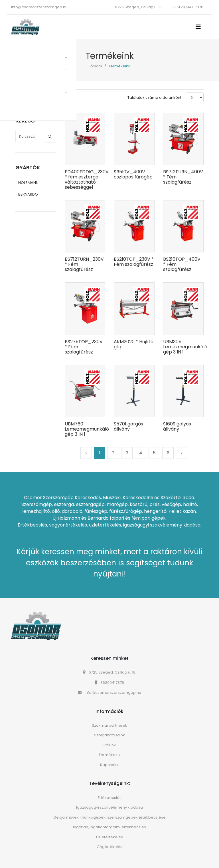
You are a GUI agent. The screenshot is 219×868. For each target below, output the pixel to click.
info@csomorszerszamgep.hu (39, 7)
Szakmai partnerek (109, 725)
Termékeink (110, 755)
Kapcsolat (109, 765)
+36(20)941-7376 (187, 7)
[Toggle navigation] (200, 27)
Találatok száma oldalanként (154, 98)
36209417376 (109, 683)
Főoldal (95, 66)
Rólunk (110, 745)
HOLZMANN (28, 183)
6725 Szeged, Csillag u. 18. (109, 672)
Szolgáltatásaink (109, 735)
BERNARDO (28, 194)
